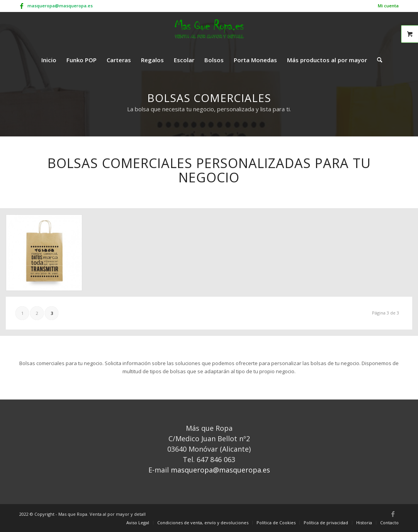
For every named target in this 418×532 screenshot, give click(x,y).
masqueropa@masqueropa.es (60, 6)
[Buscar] (377, 60)
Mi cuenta (388, 6)
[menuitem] (386, 6)
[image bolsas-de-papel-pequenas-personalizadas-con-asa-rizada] (47, 256)
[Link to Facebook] (22, 6)
